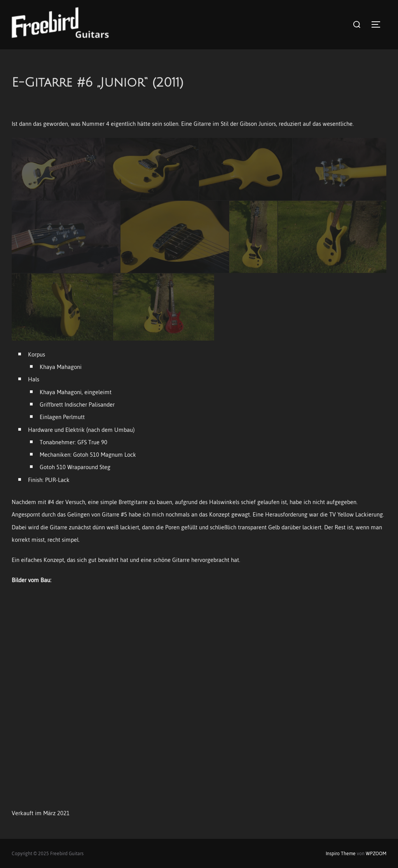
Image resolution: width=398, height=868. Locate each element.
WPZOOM (376, 854)
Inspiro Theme (341, 854)
